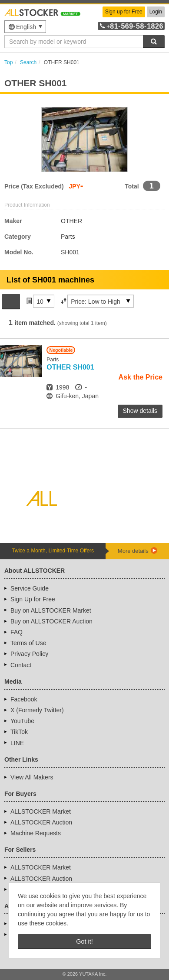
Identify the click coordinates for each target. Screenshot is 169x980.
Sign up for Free (124, 12)
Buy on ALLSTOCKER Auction (51, 621)
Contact (21, 665)
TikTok (19, 732)
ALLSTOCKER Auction (41, 822)
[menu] (25, 27)
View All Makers (32, 777)
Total (132, 186)
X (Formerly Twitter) (37, 710)
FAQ (17, 632)
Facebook (24, 699)
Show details (140, 411)
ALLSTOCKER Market (41, 811)
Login (156, 12)
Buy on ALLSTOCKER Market (51, 610)
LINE (17, 743)
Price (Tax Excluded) (34, 186)
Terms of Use (28, 643)
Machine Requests (36, 833)
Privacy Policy (29, 654)
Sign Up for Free (33, 599)
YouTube (22, 721)
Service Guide (30, 588)
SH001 (70, 367)
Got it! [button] (84, 941)
